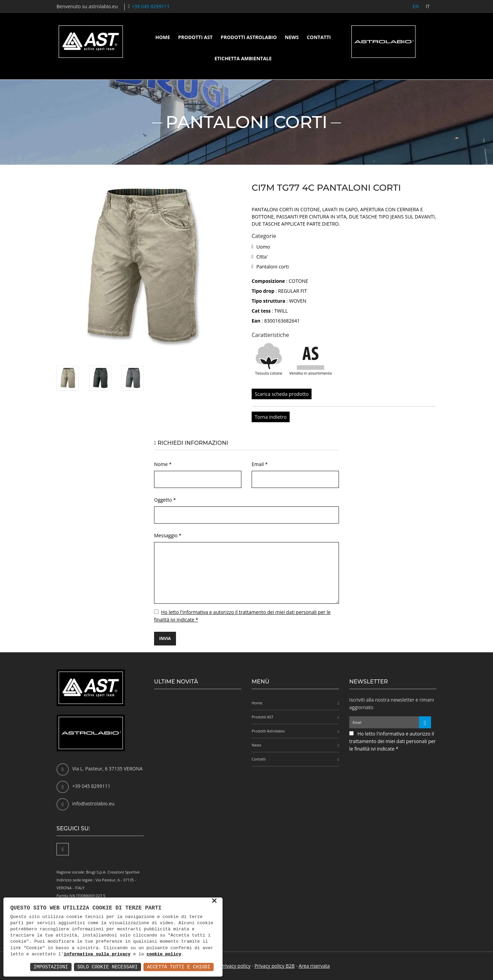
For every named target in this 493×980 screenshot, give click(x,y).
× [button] (214, 901)
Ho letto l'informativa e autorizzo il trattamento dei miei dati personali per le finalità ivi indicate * (393, 741)
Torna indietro (271, 417)
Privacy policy (236, 966)
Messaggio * (168, 535)
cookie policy (164, 954)
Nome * (163, 464)
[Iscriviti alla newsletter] (425, 722)
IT (428, 6)
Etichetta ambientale (243, 58)
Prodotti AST (195, 37)
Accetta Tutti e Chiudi (179, 967)
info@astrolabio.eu (93, 803)
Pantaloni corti (273, 267)
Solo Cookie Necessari (108, 967)
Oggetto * (165, 500)
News (292, 37)
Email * (260, 464)
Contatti (319, 37)
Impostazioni (51, 967)
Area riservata (314, 966)
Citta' (262, 257)
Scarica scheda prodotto (282, 394)
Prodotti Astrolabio (249, 37)
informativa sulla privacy (97, 954)
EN (416, 6)
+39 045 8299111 (150, 6)
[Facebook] (63, 849)
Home (163, 37)
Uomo (263, 247)
